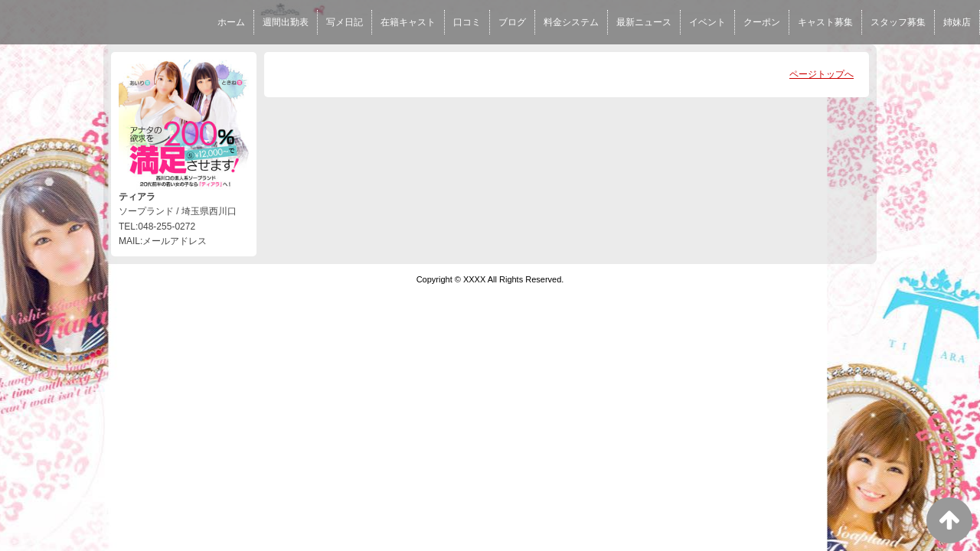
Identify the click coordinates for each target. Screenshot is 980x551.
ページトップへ (822, 74)
